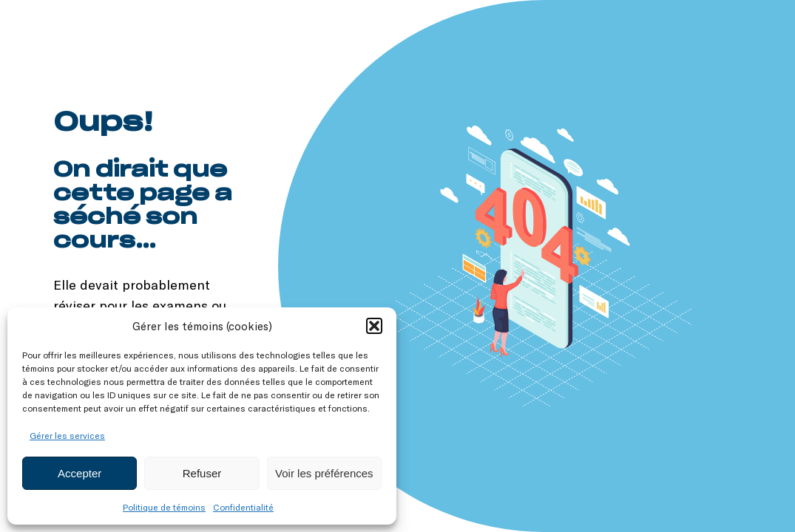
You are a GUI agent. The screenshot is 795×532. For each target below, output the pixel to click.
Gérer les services (67, 435)
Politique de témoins (164, 507)
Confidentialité (243, 507)
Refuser (202, 473)
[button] (374, 326)
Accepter (79, 473)
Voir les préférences (324, 473)
